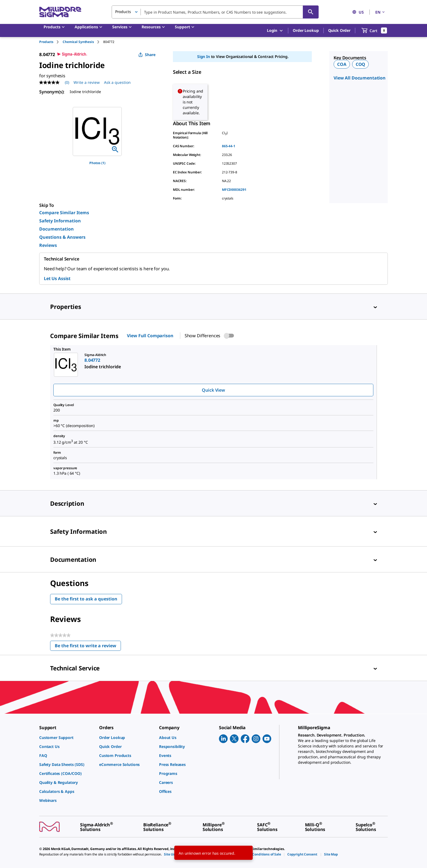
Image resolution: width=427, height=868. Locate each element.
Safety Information (60, 221)
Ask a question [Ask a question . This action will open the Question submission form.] (117, 82)
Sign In (204, 56)
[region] (97, 131)
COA (342, 64)
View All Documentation (360, 78)
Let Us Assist (57, 278)
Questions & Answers (62, 237)
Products (46, 42)
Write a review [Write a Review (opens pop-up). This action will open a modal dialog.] (87, 82)
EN (380, 12)
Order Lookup (306, 30)
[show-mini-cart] (374, 30)
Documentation (57, 229)
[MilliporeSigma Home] (60, 12)
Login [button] (275, 31)
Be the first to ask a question (86, 599)
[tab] (51, 42)
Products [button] (123, 12)
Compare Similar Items (64, 213)
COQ (361, 64)
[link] (66, 737)
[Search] (311, 12)
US (358, 12)
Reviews (48, 245)
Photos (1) (97, 163)
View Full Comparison (150, 336)
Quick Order (339, 30)
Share (147, 55)
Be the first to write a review (88, 647)
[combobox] (215, 12)
